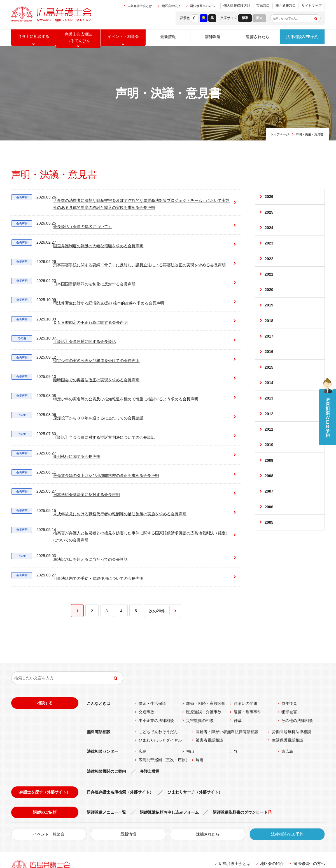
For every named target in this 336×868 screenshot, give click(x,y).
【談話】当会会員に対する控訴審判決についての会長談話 (94, 400)
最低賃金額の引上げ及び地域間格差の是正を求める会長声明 (96, 432)
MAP (102, 821)
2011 (269, 451)
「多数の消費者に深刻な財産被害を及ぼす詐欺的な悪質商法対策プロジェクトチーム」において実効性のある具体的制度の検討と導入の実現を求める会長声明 (116, 200)
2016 (269, 366)
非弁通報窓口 (286, 6)
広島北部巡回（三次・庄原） (164, 703)
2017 (269, 349)
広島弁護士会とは (140, 6)
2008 (269, 501)
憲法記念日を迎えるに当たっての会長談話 (81, 502)
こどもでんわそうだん (158, 674)
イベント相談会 (123, 38)
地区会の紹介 (171, 6)
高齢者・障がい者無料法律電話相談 (227, 674)
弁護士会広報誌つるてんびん (78, 38)
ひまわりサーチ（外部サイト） (195, 735)
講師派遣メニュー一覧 (106, 755)
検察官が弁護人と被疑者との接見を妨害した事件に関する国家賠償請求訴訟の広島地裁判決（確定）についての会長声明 (118, 482)
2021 (269, 282)
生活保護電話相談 (288, 683)
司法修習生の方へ (202, 6)
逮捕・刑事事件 (248, 655)
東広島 (287, 694)
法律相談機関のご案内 (106, 714)
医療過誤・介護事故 (204, 655)
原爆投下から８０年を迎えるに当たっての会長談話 (88, 385)
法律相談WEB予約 (302, 38)
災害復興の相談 (200, 663)
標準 (245, 18)
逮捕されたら (258, 38)
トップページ (280, 134)
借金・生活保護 (152, 646)
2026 (269, 198)
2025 (269, 214)
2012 (269, 434)
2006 (269, 535)
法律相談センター (102, 694)
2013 (269, 417)
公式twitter (286, 834)
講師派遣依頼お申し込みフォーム (169, 755)
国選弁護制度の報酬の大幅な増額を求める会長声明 (88, 236)
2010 (269, 468)
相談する (45, 646)
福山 (190, 694)
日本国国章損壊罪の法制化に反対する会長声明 (85, 274)
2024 (269, 231)
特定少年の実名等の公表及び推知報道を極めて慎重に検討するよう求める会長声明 (116, 369)
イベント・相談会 (49, 777)
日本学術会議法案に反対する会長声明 (77, 448)
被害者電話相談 (209, 683)
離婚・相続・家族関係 (206, 646)
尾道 (200, 703)
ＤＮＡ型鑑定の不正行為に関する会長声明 (81, 306)
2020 (269, 299)
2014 (269, 400)
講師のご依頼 (45, 755)
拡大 (259, 18)
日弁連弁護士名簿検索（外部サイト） (120, 735)
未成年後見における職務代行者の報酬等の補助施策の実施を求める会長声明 (110, 463)
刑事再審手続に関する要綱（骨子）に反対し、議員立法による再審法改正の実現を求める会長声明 (118, 254)
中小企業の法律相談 (156, 663)
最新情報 (168, 38)
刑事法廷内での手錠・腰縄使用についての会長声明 (88, 518)
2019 (269, 316)
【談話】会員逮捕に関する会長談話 (75, 321)
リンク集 (211, 818)
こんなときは (99, 646)
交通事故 (146, 655)
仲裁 (238, 663)
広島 (143, 694)
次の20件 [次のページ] (157, 550)
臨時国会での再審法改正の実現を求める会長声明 (87, 353)
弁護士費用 (150, 714)
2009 (269, 484)
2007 (269, 518)
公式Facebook (230, 834)
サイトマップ (312, 6)
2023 (269, 248)
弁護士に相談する (34, 38)
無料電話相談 (99, 674)
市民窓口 (263, 6)
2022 (269, 265)
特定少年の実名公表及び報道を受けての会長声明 (87, 337)
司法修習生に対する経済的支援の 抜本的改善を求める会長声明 (99, 290)
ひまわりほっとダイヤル (160, 683)
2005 (269, 552)
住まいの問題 (246, 646)
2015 (269, 383)
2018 (269, 333)
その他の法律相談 (297, 663)
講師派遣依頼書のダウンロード (240, 755)
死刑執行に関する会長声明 (67, 416)
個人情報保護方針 (237, 6)
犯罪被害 (289, 655)
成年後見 (289, 646)
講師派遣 (213, 38)
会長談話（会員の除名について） (73, 220)
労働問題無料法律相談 (291, 674)
